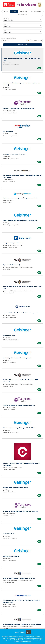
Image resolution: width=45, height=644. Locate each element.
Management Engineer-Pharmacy (13, 243)
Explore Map (24, 11)
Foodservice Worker (9, 534)
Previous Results (23, 45)
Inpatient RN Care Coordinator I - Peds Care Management (20, 313)
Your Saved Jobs (22, 15)
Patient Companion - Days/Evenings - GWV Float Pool (19, 428)
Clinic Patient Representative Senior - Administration (19, 405)
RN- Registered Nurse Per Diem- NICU (14, 154)
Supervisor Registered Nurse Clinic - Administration (18, 108)
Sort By (5, 40)
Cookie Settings (20, 632)
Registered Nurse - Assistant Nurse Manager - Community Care (22, 624)
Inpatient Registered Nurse (11, 556)
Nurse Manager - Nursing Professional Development (19, 578)
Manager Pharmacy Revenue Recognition (15, 488)
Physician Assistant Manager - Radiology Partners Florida (20, 198)
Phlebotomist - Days (9, 335)
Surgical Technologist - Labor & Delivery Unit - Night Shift (20, 220)
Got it (28, 632)
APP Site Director (8, 131)
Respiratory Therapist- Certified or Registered (17, 358)
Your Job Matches (36, 11)
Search (6, 11)
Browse (14, 11)
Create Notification (37, 40)
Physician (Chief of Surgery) (11, 265)
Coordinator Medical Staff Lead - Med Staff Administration (20, 511)
